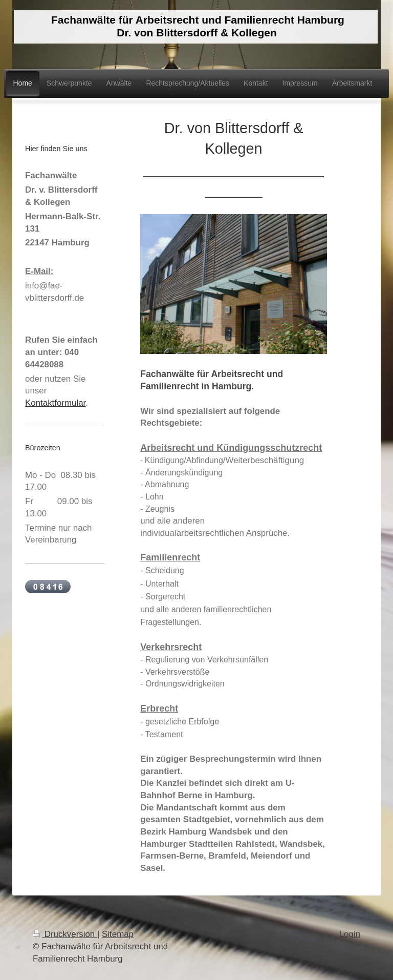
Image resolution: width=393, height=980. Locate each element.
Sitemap (118, 934)
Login (350, 934)
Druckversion (65, 934)
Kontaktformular (55, 403)
